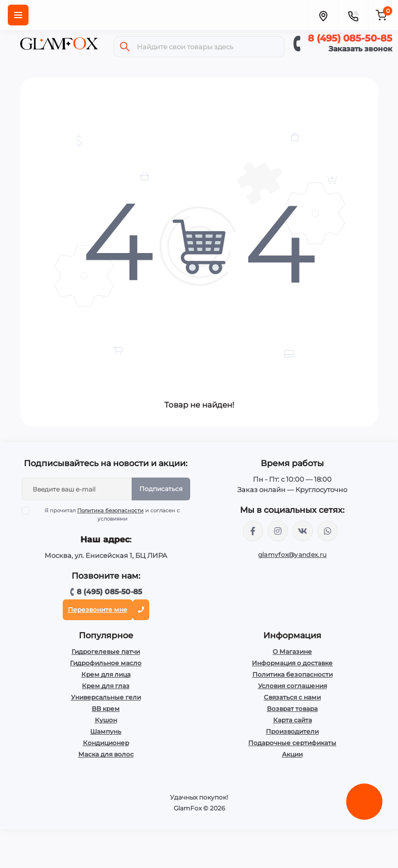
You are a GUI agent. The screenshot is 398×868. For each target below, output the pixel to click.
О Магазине (292, 652)
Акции (292, 754)
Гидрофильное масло (106, 663)
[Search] (125, 47)
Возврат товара (292, 709)
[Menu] (18, 15)
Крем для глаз (106, 686)
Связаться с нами (292, 697)
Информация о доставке (292, 663)
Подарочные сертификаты (292, 743)
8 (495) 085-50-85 (350, 38)
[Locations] (323, 15)
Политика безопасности (110, 510)
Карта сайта (293, 720)
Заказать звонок (360, 49)
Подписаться (161, 489)
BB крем (106, 709)
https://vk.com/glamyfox (303, 531)
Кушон (106, 720)
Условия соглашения (293, 686)
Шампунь (106, 731)
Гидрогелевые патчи (106, 652)
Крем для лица (106, 674)
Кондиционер (106, 743)
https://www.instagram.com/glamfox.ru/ (278, 531)
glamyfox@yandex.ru (292, 555)
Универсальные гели (106, 697)
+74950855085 (328, 531)
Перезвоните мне (98, 610)
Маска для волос (106, 754)
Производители (292, 731)
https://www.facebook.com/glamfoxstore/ (253, 531)
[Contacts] (353, 15)
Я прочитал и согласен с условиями (108, 514)
